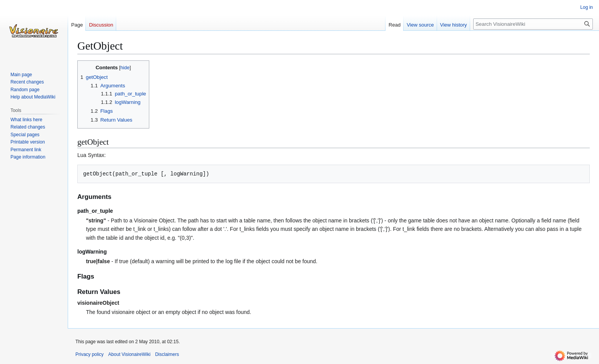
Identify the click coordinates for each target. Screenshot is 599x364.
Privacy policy (89, 354)
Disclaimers (167, 354)
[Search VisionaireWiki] (533, 24)
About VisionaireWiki (129, 354)
